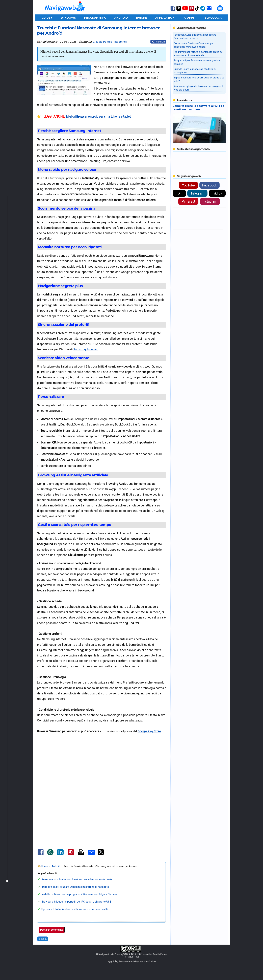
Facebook (210, 185)
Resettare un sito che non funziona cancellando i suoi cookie (77, 879)
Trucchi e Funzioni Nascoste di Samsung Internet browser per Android (98, 30)
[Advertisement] (102, 768)
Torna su (43, 939)
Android (121, 18)
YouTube (188, 185)
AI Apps (189, 18)
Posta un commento (52, 930)
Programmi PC (95, 18)
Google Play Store (149, 731)
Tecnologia (212, 18)
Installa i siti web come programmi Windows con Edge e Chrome (79, 894)
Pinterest (188, 201)
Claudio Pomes (102, 42)
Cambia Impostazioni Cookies (142, 961)
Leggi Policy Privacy (116, 961)
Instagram (210, 201)
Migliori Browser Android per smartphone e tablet (98, 116)
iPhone (142, 18)
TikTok (217, 193)
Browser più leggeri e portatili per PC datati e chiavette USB (76, 902)
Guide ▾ (47, 18)
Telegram (198, 193)
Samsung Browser (85, 349)
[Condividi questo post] (158, 42)
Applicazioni (165, 18)
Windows (68, 18)
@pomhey (121, 42)
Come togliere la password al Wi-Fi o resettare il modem (198, 108)
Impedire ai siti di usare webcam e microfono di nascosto (75, 887)
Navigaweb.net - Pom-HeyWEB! (113, 954)
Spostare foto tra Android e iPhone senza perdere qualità (75, 909)
